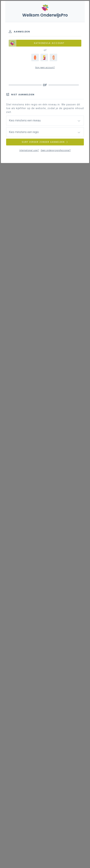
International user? (29, 150)
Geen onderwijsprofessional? (56, 150)
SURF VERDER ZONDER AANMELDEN (45, 142)
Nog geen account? (45, 68)
